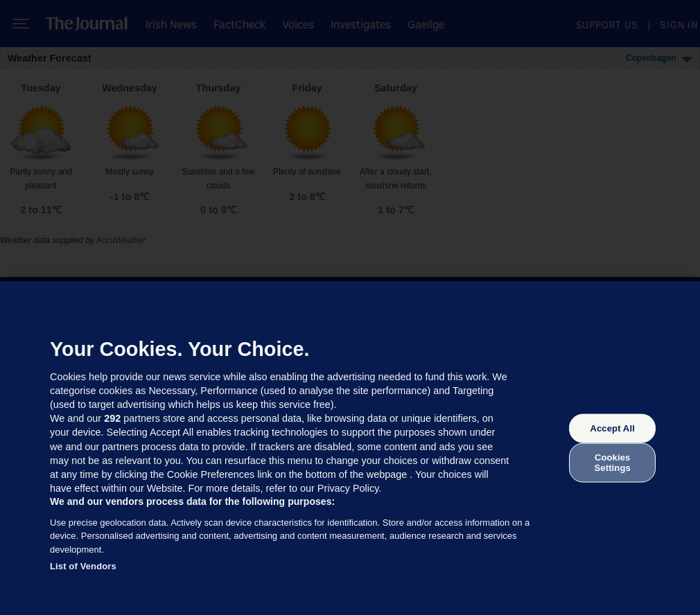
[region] (350, 448)
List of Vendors (83, 566)
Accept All (612, 428)
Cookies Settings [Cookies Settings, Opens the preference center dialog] (613, 462)
